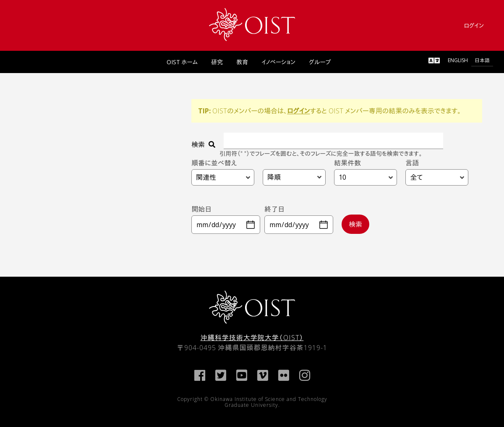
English (458, 60)
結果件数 (347, 162)
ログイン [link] (474, 25)
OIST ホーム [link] (182, 62)
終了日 (274, 209)
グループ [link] (320, 62)
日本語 (482, 60)
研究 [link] (217, 62)
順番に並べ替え (214, 162)
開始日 (201, 209)
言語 (412, 162)
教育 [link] (242, 62)
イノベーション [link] (278, 62)
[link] (252, 25)
